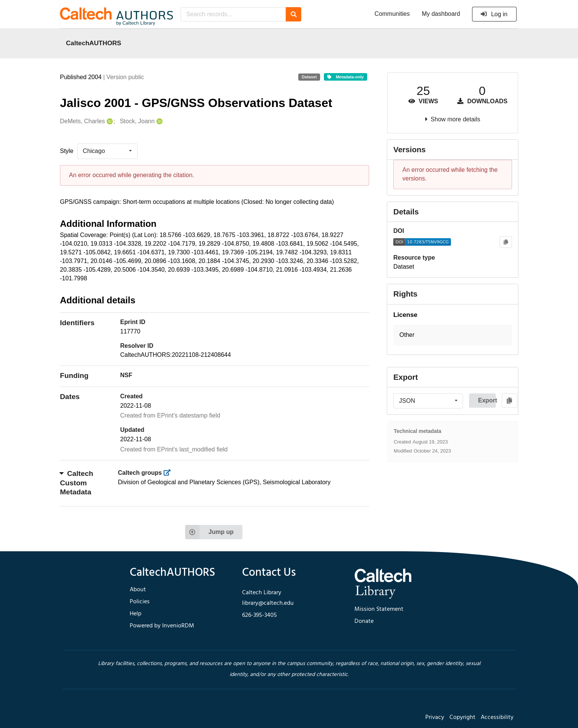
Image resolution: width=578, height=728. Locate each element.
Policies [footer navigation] (140, 602)
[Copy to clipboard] (506, 242)
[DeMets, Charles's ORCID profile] (109, 122)
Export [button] (487, 400)
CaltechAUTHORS (94, 43)
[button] (453, 335)
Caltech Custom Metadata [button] (77, 483)
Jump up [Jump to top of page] (209, 532)
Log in (494, 14)
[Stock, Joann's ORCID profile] (159, 122)
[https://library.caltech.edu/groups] (169, 473)
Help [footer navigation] (136, 614)
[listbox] (107, 151)
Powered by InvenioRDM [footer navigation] (162, 626)
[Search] (294, 14)
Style (67, 151)
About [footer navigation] (138, 590)
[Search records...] (233, 14)
